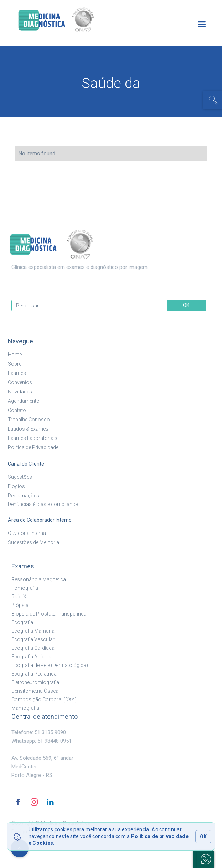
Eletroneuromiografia (35, 682)
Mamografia (25, 708)
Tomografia (25, 588)
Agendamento (24, 401)
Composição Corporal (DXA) (44, 699)
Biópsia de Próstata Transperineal (49, 614)
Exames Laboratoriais (33, 438)
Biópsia (20, 605)
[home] (68, 20)
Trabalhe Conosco (29, 420)
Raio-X (19, 597)
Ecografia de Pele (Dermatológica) (50, 665)
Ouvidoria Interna (27, 533)
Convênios (20, 382)
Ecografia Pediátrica (34, 674)
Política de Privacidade (33, 447)
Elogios (16, 486)
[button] (202, 24)
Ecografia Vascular (33, 639)
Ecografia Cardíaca (33, 648)
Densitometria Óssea (35, 691)
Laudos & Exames (28, 429)
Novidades (20, 392)
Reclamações (24, 496)
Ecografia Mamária (33, 631)
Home (15, 355)
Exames (17, 373)
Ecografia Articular (32, 657)
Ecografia (22, 622)
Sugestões (20, 477)
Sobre (15, 364)
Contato (17, 410)
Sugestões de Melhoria (33, 542)
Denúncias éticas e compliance (43, 504)
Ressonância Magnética (39, 579)
